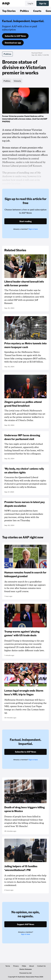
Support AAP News (26, 924)
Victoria (17, 81)
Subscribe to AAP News (15, 36)
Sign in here (33, 229)
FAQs (24, 966)
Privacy (16, 966)
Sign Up (43, 3)
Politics (24, 11)
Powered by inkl (26, 973)
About (32, 966)
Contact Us (41, 966)
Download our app (13, 43)
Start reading (26, 221)
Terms (8, 966)
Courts (37, 11)
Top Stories (9, 11)
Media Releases (26, 969)
